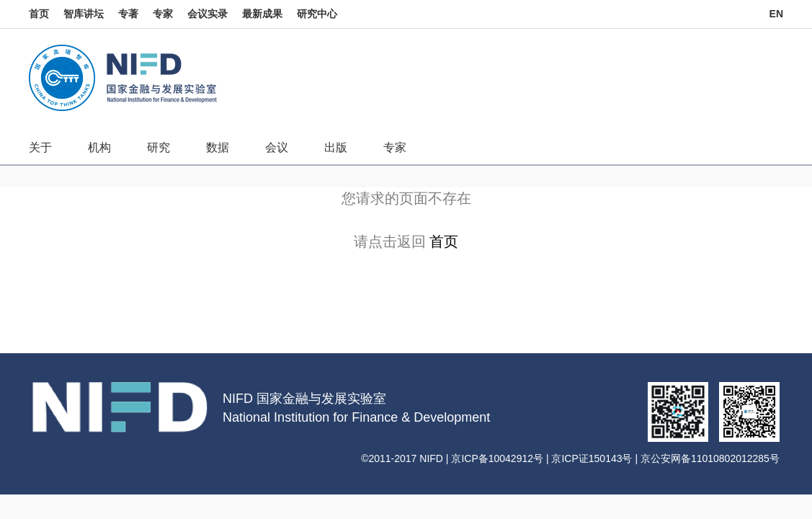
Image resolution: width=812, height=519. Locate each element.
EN (776, 14)
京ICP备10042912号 (497, 458)
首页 (39, 14)
